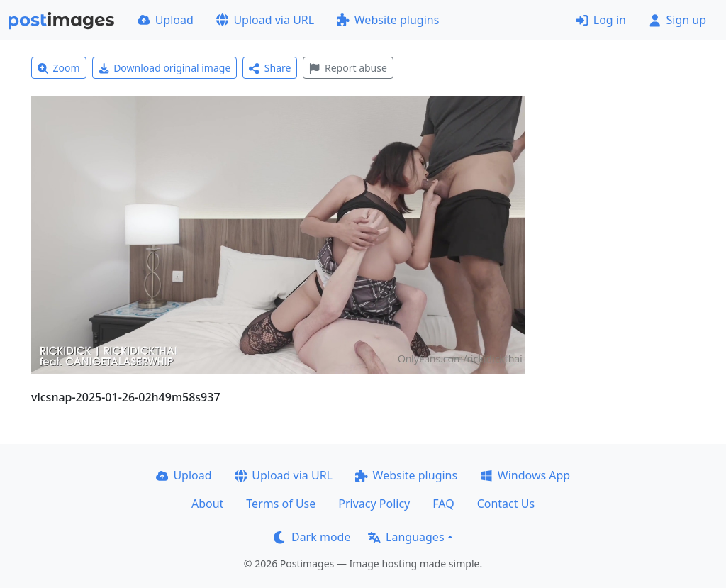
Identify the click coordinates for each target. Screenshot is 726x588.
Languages (406, 537)
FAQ (443, 504)
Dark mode (312, 537)
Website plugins (388, 20)
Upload (166, 20)
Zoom (59, 68)
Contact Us (506, 504)
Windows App (525, 475)
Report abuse (348, 68)
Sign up (677, 20)
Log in (601, 20)
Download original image (165, 68)
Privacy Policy (374, 504)
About (207, 504)
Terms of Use (281, 504)
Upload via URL (265, 20)
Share (270, 68)
